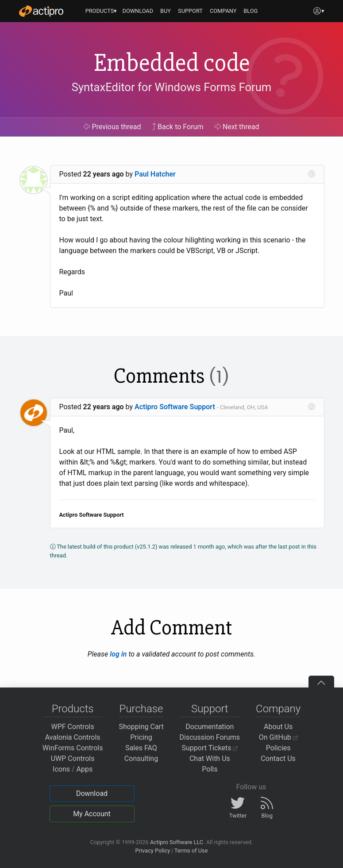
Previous (112, 127)
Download (92, 793)
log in (118, 654)
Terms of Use (191, 851)
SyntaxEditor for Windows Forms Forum (171, 87)
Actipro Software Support (175, 407)
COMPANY (223, 11)
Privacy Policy (152, 851)
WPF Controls (73, 727)
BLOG (251, 11)
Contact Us (278, 759)
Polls (210, 769)
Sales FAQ (141, 748)
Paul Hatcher (155, 174)
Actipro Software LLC (177, 842)
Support (210, 709)
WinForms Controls (73, 748)
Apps (85, 769)
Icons (61, 769)
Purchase (141, 709)
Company (278, 709)
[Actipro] (41, 11)
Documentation (210, 727)
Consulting (141, 759)
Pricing (141, 737)
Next (237, 127)
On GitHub (278, 737)
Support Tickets (210, 748)
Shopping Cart (141, 727)
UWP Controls (73, 759)
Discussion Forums (210, 737)
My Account (92, 814)
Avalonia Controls (73, 737)
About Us (278, 727)
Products (73, 709)
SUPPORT (190, 11)
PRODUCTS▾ (101, 11)
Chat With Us (210, 759)
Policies (278, 748)
